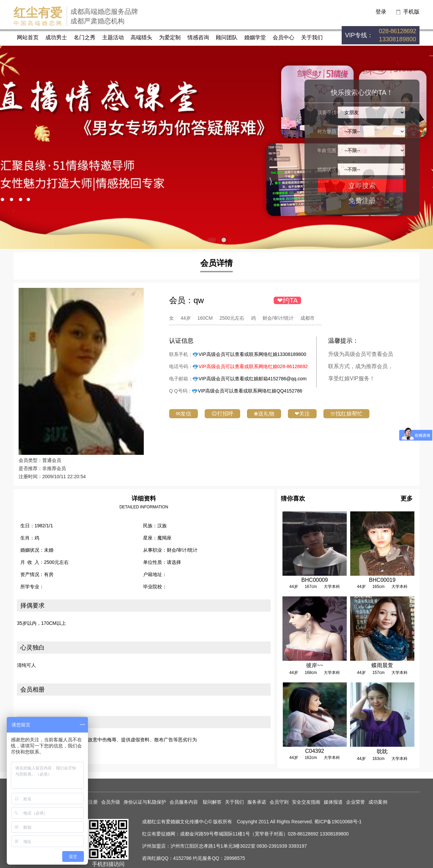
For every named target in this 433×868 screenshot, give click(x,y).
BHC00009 (315, 580)
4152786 (183, 858)
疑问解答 (212, 802)
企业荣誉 (356, 802)
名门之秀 (85, 37)
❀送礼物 (264, 414)
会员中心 (283, 37)
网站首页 (28, 37)
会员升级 (111, 802)
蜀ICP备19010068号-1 (338, 822)
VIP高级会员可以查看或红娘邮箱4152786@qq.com (253, 379)
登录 (381, 12)
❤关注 (302, 414)
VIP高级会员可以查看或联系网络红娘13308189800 (252, 354)
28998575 (234, 858)
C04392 (315, 751)
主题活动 (113, 37)
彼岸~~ (315, 665)
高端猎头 (141, 37)
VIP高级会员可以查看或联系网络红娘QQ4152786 (250, 391)
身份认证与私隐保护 (145, 802)
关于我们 (312, 37)
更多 (407, 499)
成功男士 (56, 37)
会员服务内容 (184, 802)
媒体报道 (333, 802)
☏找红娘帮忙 (346, 414)
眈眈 (382, 751)
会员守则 (279, 802)
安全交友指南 (306, 802)
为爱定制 (170, 37)
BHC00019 (382, 580)
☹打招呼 (222, 414)
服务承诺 (257, 802)
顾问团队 (227, 37)
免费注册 (362, 200)
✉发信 (184, 414)
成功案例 (378, 802)
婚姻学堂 (255, 37)
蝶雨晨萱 (382, 665)
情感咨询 (198, 37)
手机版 (411, 12)
